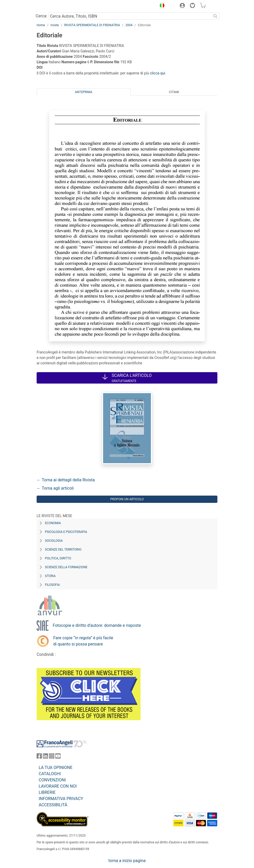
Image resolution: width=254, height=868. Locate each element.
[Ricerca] (215, 16)
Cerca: (41, 16)
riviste (55, 25)
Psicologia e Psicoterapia (66, 532)
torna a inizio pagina (127, 861)
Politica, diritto (58, 558)
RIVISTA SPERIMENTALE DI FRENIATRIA (92, 25)
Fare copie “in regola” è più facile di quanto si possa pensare (83, 641)
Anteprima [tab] (84, 92)
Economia (53, 523)
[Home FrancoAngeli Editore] (54, 6)
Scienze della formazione (66, 567)
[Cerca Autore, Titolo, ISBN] (130, 16)
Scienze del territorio (63, 550)
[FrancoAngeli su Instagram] (52, 757)
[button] (161, 6)
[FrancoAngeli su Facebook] (39, 757)
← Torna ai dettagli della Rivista (66, 480)
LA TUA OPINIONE (56, 768)
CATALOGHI (50, 774)
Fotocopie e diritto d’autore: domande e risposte (97, 625)
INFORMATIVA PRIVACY (61, 799)
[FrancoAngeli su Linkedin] (45, 757)
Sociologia (54, 541)
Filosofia (52, 585)
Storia (50, 576)
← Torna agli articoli (55, 488)
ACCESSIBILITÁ (53, 805)
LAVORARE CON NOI (58, 786)
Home (41, 25)
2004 (129, 25)
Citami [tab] (174, 92)
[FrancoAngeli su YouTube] (58, 757)
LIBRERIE (47, 792)
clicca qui (158, 73)
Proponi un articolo (127, 499)
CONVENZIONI (52, 780)
